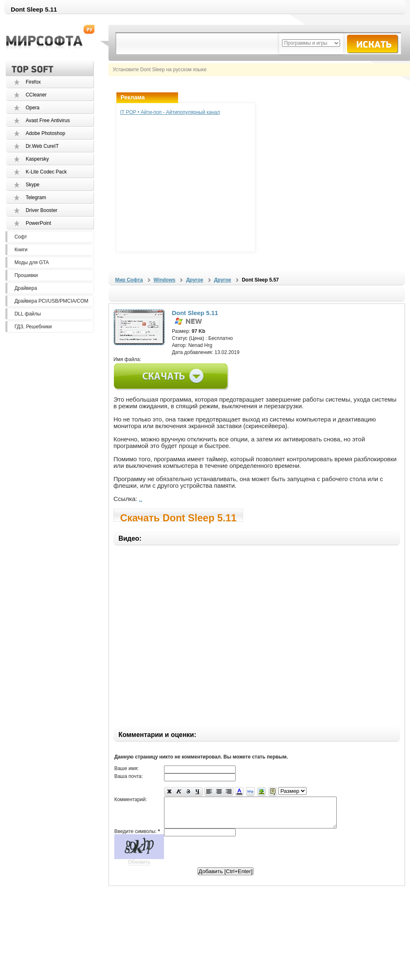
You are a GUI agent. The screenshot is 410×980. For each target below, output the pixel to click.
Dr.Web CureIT (42, 146)
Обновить (139, 868)
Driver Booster (42, 210)
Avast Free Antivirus (48, 120)
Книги (21, 250)
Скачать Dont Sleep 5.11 (178, 517)
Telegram (36, 197)
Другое (194, 280)
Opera (33, 108)
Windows (165, 280)
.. (140, 499)
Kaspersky (37, 159)
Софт (21, 237)
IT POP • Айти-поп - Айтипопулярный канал (170, 112)
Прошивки (26, 275)
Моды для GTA (32, 262)
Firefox (33, 82)
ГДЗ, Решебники (33, 327)
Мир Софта (129, 280)
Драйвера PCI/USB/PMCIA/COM (51, 301)
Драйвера (26, 288)
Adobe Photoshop (45, 133)
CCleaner (36, 95)
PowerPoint (38, 223)
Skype (33, 185)
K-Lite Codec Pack (46, 172)
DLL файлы (28, 314)
